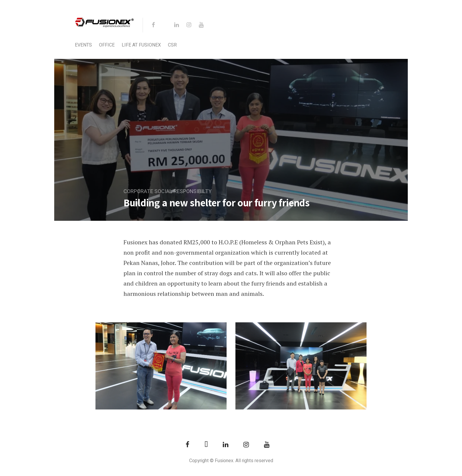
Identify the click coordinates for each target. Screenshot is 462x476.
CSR (172, 45)
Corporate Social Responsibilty (168, 191)
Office (107, 45)
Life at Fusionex (141, 45)
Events (83, 45)
